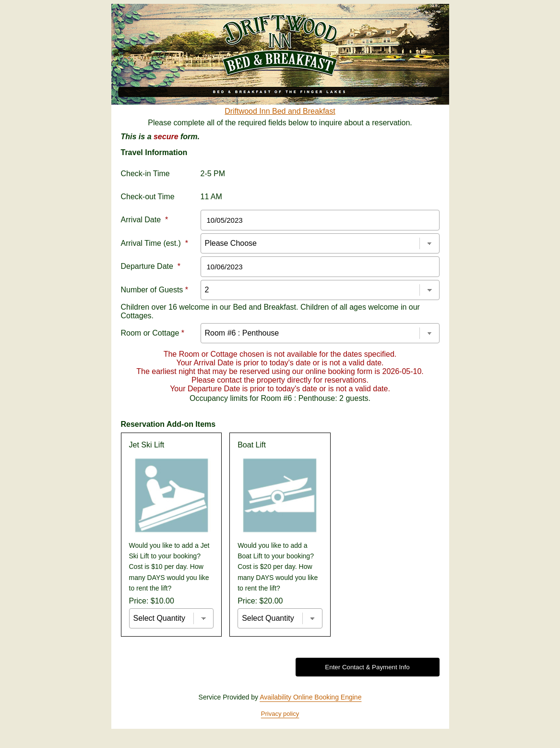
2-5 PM (213, 174)
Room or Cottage (153, 333)
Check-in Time (145, 174)
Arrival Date (145, 220)
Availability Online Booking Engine (310, 697)
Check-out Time (148, 197)
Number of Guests (155, 290)
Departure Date (151, 266)
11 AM (211, 197)
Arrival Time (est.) (155, 243)
